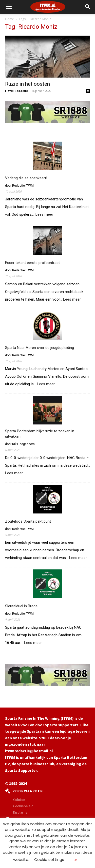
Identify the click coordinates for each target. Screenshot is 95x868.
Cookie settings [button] (49, 859)
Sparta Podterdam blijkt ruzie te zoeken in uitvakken (40, 434)
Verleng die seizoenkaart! (26, 178)
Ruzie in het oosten (27, 84)
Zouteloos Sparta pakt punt (28, 521)
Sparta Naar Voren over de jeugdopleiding (40, 348)
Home (9, 19)
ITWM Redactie (16, 91)
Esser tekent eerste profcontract (32, 263)
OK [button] (75, 860)
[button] (88, 7)
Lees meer (44, 215)
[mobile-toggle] (9, 7)
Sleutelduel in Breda (21, 606)
